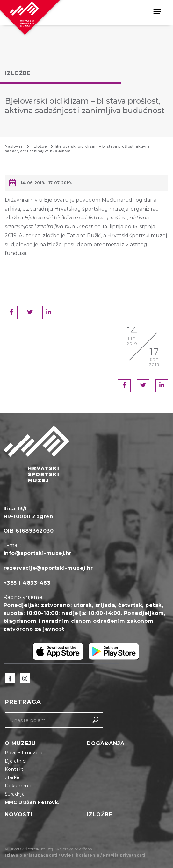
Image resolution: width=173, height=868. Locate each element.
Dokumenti (18, 786)
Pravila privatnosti (124, 855)
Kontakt (14, 769)
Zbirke (12, 777)
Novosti (19, 814)
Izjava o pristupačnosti (31, 855)
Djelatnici (16, 761)
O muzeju (20, 743)
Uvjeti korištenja (80, 855)
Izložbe (100, 814)
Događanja (106, 743)
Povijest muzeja (24, 753)
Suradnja (15, 794)
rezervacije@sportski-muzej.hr (48, 568)
